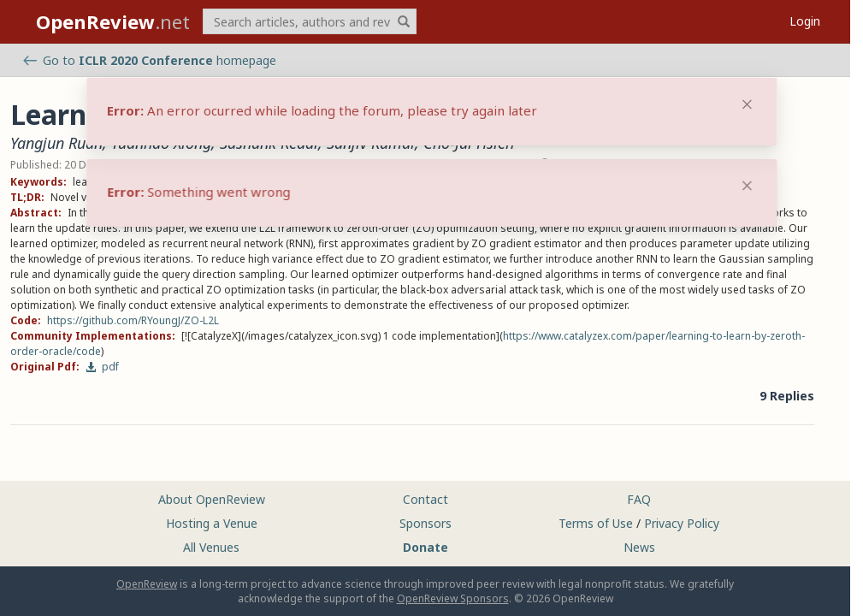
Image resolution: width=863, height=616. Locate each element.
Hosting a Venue (212, 523)
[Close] (747, 186)
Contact (426, 499)
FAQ (639, 499)
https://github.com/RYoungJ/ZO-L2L (133, 320)
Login (805, 21)
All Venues (211, 547)
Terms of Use (596, 523)
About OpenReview (212, 499)
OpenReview (147, 584)
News (639, 547)
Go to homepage (150, 60)
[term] (310, 21)
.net (113, 21)
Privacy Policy (682, 523)
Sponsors (426, 523)
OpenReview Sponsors (453, 598)
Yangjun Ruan (56, 143)
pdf (102, 367)
